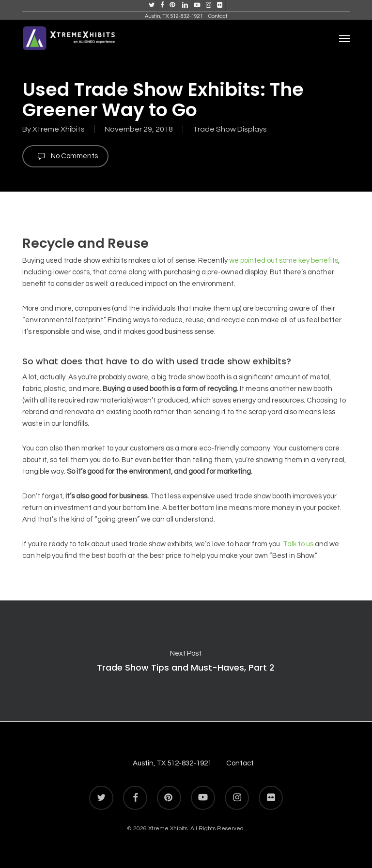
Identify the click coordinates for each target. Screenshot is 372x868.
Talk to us (298, 544)
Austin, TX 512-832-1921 (172, 763)
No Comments (65, 156)
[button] (344, 38)
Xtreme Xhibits (59, 129)
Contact (240, 763)
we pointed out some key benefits (284, 261)
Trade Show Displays (230, 129)
